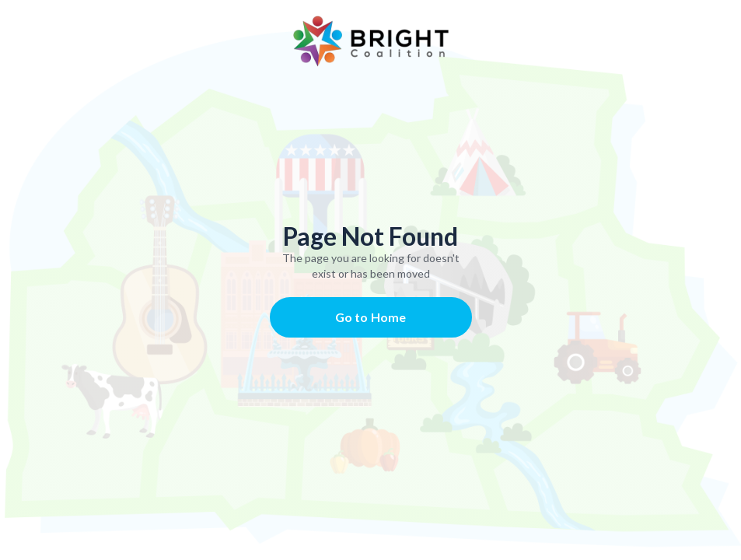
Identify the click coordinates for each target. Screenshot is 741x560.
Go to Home (371, 317)
